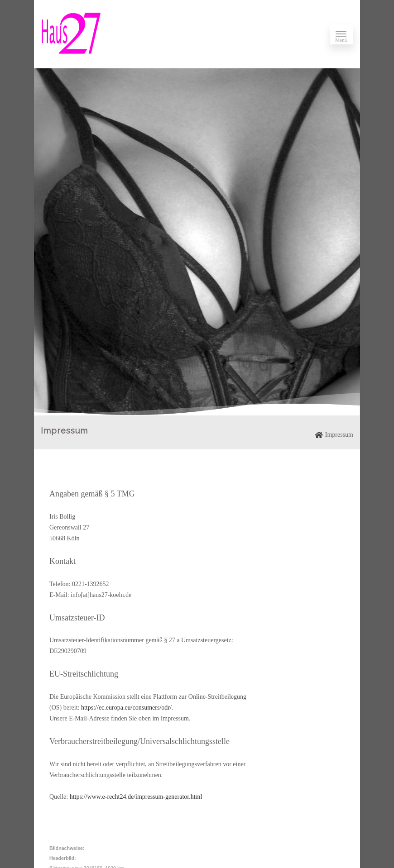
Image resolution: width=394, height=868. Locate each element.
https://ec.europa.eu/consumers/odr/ (126, 708)
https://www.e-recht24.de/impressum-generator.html (136, 797)
